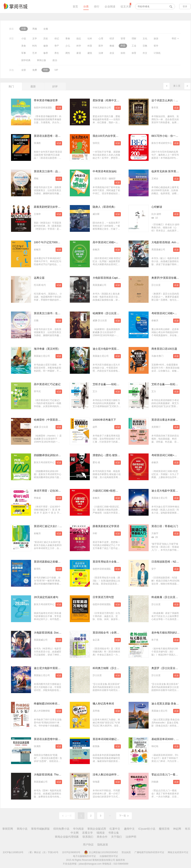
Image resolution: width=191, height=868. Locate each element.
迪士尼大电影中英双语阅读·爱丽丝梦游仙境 (118, 349)
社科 (90, 39)
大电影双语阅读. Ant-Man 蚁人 (170, 242)
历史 (46, 39)
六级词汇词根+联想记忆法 (108, 491)
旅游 (156, 39)
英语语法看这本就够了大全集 (169, 420)
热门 (11, 86)
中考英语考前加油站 (105, 171)
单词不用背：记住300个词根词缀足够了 (57, 491)
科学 (79, 46)
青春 (68, 39)
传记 (57, 39)
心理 (101, 39)
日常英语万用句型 (103, 597)
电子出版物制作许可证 (84, 856)
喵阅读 (101, 833)
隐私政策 (103, 845)
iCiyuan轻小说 (147, 829)
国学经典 (26, 60)
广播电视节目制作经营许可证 (149, 852)
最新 (33, 86)
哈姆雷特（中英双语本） (49, 420)
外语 (123, 46)
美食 (24, 46)
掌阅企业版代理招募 (67, 837)
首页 (75, 6)
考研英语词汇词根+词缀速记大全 (171, 313)
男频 (35, 29)
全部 (24, 70)
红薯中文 (115, 829)
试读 (59, 108)
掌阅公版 (41, 60)
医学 (101, 46)
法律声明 (131, 837)
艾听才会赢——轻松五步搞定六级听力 (115, 384)
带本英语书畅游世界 (46, 100)
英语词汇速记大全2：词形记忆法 (53, 526)
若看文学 (88, 833)
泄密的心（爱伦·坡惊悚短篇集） (112, 455)
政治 (55, 60)
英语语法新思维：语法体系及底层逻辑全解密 (60, 136)
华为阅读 (78, 829)
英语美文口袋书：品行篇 (49, 171)
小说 (24, 39)
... (110, 815)
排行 (97, 6)
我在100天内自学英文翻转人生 (111, 136)
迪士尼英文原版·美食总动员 (168, 704)
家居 (79, 53)
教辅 (112, 46)
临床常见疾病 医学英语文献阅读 (170, 171)
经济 (112, 39)
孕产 (57, 46)
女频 (46, 29)
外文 (145, 53)
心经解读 (157, 207)
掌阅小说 (22, 829)
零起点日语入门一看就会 (166, 775)
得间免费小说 (61, 829)
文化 (145, 39)
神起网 (177, 829)
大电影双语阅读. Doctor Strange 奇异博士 (59, 633)
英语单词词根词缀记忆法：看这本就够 (115, 739)
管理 (123, 39)
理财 (134, 39)
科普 (90, 46)
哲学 (156, 46)
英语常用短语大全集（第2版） (111, 562)
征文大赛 (126, 6)
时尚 (35, 46)
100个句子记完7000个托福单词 (52, 242)
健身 (46, 46)
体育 (134, 53)
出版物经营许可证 (109, 856)
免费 (35, 70)
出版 (24, 29)
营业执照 (126, 852)
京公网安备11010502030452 (101, 852)
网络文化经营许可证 (178, 852)
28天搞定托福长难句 (46, 597)
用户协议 (88, 845)
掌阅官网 (8, 829)
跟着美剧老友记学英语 (106, 526)
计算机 (157, 53)
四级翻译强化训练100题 (48, 455)
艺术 (35, 53)
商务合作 (102, 837)
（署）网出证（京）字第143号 (43, 852)
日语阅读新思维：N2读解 (166, 562)
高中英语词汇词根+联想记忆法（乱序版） (117, 242)
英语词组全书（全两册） (107, 633)
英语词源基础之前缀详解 (49, 562)
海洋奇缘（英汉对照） (47, 349)
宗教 (145, 46)
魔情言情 (164, 829)
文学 (35, 39)
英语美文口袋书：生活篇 (49, 313)
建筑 (90, 53)
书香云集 (114, 833)
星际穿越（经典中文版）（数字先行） (115, 100)
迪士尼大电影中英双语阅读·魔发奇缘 (56, 668)
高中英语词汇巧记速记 (47, 384)
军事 (24, 53)
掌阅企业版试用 (97, 829)
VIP (56, 70)
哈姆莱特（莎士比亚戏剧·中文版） (113, 313)
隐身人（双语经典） (105, 207)
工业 (134, 46)
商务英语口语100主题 (164, 349)
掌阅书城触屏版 (40, 829)
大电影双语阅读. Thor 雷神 (50, 775)
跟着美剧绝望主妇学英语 (49, 207)
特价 (46, 70)
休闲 (123, 53)
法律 (101, 53)
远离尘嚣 (39, 278)
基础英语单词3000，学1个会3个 (171, 739)
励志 (79, 39)
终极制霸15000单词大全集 (50, 704)
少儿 (68, 46)
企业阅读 (110, 6)
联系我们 (88, 837)
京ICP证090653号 (71, 852)
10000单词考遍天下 (104, 420)
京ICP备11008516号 (13, 852)
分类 (86, 6)
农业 (112, 53)
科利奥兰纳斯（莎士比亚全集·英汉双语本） (118, 668)
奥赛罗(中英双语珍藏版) (166, 278)
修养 (46, 53)
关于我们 (116, 837)
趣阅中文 (129, 829)
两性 (68, 53)
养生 (57, 53)
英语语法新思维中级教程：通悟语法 (55, 739)
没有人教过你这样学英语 (107, 775)
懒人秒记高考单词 (103, 704)
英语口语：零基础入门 (165, 526)
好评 (55, 86)
